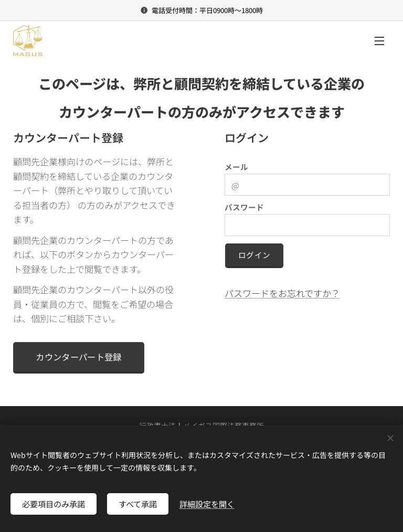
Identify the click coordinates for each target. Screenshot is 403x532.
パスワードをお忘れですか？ (282, 292)
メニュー (379, 41)
